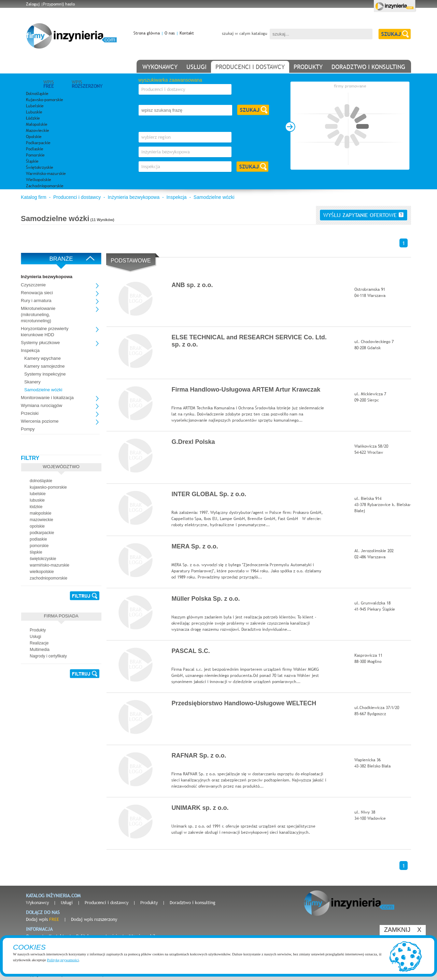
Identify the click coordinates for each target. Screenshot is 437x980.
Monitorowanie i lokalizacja (47, 398)
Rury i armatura (36, 301)
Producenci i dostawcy (77, 197)
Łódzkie (33, 118)
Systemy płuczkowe (40, 343)
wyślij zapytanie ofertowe (363, 215)
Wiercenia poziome (40, 421)
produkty (308, 67)
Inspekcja (176, 197)
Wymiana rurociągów (41, 405)
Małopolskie (37, 124)
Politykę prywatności (63, 960)
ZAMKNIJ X (403, 930)
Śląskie (32, 161)
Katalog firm (34, 197)
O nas (170, 33)
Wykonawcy (37, 902)
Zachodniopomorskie (45, 186)
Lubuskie (34, 112)
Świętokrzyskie (40, 167)
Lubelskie (35, 106)
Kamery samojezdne (45, 366)
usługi (196, 67)
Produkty (149, 902)
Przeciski (30, 413)
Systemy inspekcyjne (45, 374)
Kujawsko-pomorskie (45, 100)
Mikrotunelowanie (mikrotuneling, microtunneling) (38, 315)
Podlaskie (35, 149)
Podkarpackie (38, 143)
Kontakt (187, 33)
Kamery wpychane (43, 358)
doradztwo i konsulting (368, 67)
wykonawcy (160, 67)
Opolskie (34, 137)
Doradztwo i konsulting (193, 902)
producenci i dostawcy (250, 67)
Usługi (67, 902)
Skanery (32, 382)
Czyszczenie (33, 285)
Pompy (28, 429)
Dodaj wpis (43, 919)
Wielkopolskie (39, 180)
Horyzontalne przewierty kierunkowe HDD (45, 332)
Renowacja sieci (37, 293)
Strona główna (147, 33)
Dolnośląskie (37, 94)
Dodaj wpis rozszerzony (94, 919)
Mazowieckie (38, 131)
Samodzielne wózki (214, 197)
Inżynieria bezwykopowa (133, 197)
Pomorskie (35, 155)
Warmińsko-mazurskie (46, 174)
